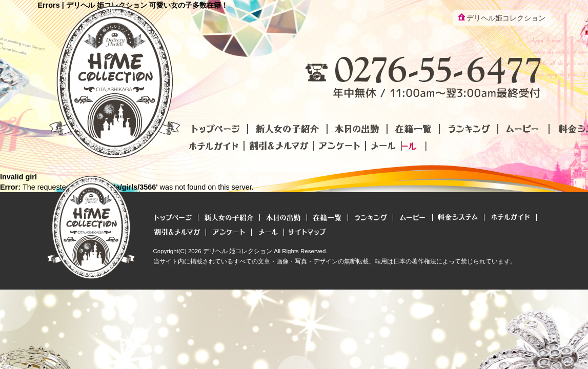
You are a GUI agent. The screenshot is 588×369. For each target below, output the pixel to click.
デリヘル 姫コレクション (238, 251)
